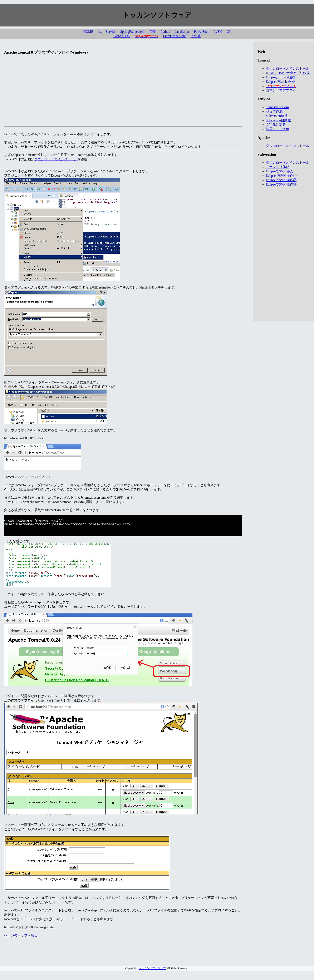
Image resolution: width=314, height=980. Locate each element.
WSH (218, 32)
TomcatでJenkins (278, 107)
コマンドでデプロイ (281, 90)
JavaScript (182, 32)
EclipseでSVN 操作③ (281, 184)
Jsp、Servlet (107, 32)
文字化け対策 (276, 125)
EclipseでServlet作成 (280, 82)
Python (165, 32)
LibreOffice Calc (174, 36)
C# (229, 32)
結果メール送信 (278, 129)
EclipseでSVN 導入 (279, 171)
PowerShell (202, 32)
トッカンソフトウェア (152, 973)
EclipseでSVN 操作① (281, 176)
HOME (88, 32)
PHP (153, 32)
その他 (196, 36)
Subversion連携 (277, 116)
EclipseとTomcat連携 (281, 77)
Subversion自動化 (278, 120)
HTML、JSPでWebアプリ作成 (288, 73)
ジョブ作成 (274, 111)
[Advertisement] (123, 95)
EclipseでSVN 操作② (281, 180)
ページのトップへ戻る (21, 940)
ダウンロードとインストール (56, 159)
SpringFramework (132, 32)
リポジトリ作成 (278, 167)
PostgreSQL (122, 36)
